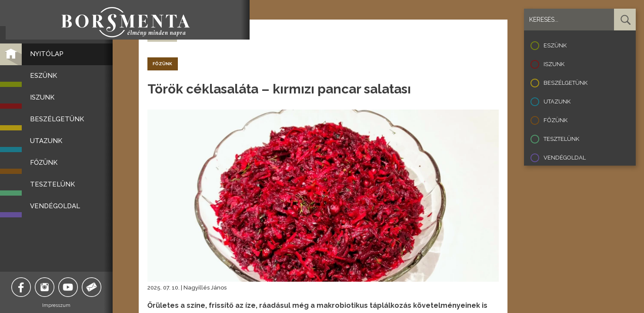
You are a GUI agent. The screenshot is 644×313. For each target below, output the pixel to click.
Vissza (162, 35)
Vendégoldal (565, 158)
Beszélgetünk (566, 83)
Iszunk (554, 64)
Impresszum (65, 305)
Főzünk (556, 120)
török (207, 35)
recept (187, 35)
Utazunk (557, 102)
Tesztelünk (561, 139)
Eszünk (555, 45)
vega (226, 35)
